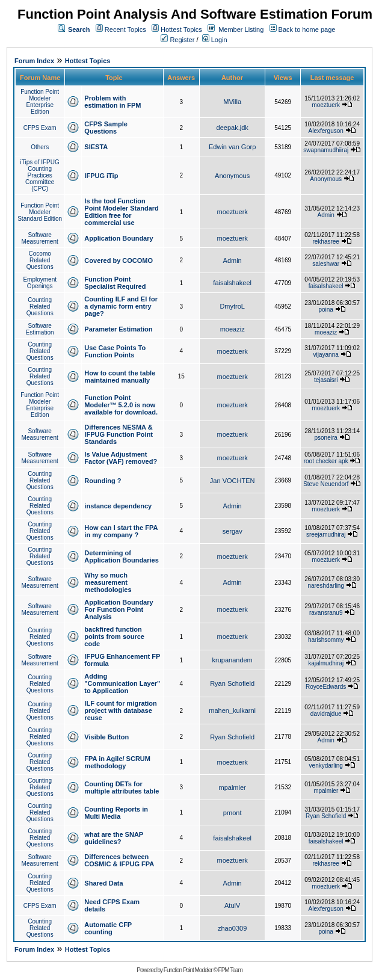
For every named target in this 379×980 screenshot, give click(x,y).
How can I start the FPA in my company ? (121, 531)
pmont (233, 813)
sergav (233, 531)
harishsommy (326, 640)
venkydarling (326, 766)
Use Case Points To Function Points (115, 351)
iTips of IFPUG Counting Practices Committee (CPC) (40, 175)
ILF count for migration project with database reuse (120, 710)
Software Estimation (40, 329)
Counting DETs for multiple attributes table (122, 787)
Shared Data (103, 883)
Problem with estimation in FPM (112, 102)
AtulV (232, 905)
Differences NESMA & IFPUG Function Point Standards (119, 434)
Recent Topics (125, 29)
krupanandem (233, 660)
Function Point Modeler (188, 970)
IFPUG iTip (101, 176)
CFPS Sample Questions (106, 128)
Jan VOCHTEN (233, 481)
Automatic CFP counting (108, 928)
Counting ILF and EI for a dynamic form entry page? (121, 306)
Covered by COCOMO (119, 260)
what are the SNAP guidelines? (114, 838)
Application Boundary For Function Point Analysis (119, 609)
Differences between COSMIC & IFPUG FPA (119, 860)
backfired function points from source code (114, 636)
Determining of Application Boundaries (121, 556)
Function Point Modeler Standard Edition (40, 212)
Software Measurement (40, 238)
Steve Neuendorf (326, 484)
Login (215, 40)
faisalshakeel (232, 283)
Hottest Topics (181, 29)
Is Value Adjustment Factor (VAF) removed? (121, 458)
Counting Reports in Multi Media (116, 813)
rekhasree (325, 242)
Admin (326, 215)
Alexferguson (326, 131)
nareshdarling (326, 586)
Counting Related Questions (40, 307)
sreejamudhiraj (326, 535)
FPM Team (230, 970)
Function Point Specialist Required (115, 283)
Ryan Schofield (232, 683)
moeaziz (233, 329)
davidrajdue (326, 714)
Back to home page (307, 29)
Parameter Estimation (118, 329)
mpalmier (233, 787)
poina (325, 310)
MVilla (232, 102)
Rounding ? (103, 481)
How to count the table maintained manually (120, 377)
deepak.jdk (233, 128)
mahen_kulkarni (232, 710)
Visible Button (106, 737)
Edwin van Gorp (232, 147)
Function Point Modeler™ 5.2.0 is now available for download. (121, 405)
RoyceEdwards (326, 687)
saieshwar (326, 264)
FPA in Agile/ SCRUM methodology (117, 762)
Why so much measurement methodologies (108, 582)
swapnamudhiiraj (326, 150)
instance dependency (118, 506)
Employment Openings (40, 283)
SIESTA (96, 147)
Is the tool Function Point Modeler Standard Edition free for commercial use (121, 212)
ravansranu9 (326, 613)
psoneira (326, 438)
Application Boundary (119, 238)
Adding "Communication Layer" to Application (122, 683)
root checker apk (326, 461)
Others (40, 147)
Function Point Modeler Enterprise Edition (40, 102)
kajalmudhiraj (326, 663)
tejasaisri (326, 380)
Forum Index (34, 61)
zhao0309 (232, 928)
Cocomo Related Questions (40, 260)
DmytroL (232, 306)
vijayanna (326, 355)
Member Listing (241, 29)
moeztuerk (326, 105)
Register (177, 40)
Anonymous (232, 176)
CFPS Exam (40, 128)
